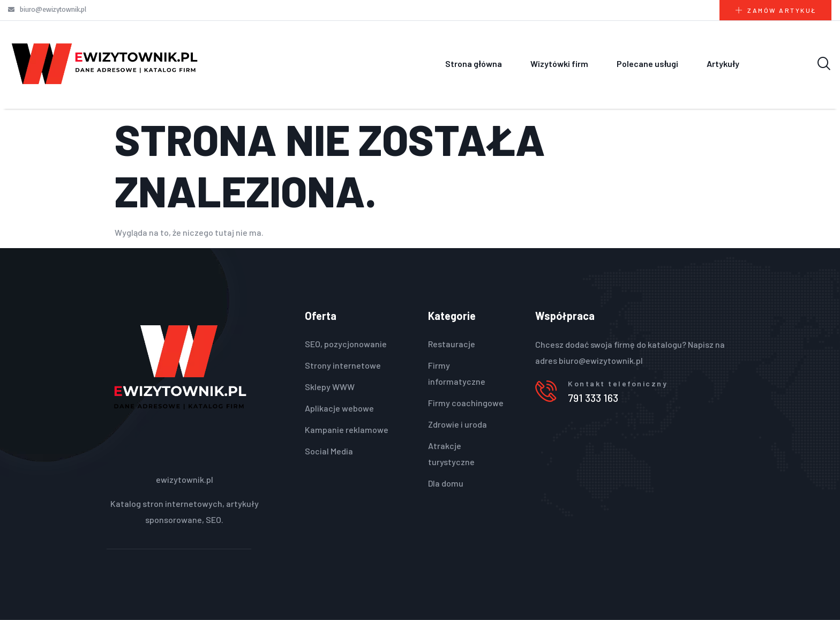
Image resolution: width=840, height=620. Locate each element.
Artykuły (723, 64)
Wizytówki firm (559, 64)
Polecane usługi (647, 64)
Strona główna (473, 64)
